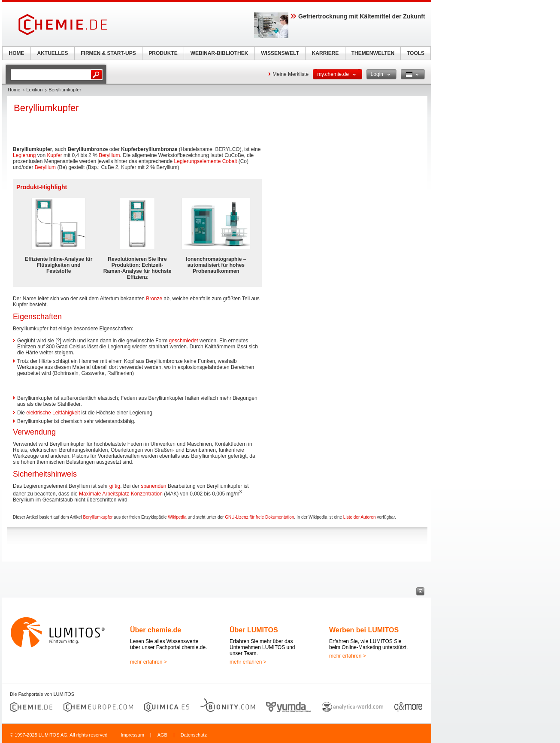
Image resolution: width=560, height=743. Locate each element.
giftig (115, 486)
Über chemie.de (156, 630)
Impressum (132, 735)
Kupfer (54, 155)
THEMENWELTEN (373, 53)
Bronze (154, 299)
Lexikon (34, 90)
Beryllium (109, 155)
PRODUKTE (163, 53)
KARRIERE (325, 53)
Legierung (24, 155)
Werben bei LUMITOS (364, 630)
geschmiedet (184, 341)
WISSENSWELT (280, 53)
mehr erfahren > (148, 662)
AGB (162, 735)
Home (14, 90)
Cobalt (230, 161)
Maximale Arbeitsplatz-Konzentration (121, 494)
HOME (17, 53)
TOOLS (416, 53)
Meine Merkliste (291, 74)
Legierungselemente (198, 161)
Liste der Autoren (360, 517)
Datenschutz (194, 735)
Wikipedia (177, 517)
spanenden (153, 486)
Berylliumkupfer (98, 517)
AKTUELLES (53, 53)
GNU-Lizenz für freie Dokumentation (259, 517)
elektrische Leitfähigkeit (53, 413)
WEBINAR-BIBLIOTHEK (219, 53)
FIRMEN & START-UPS (108, 53)
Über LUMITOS (254, 630)
